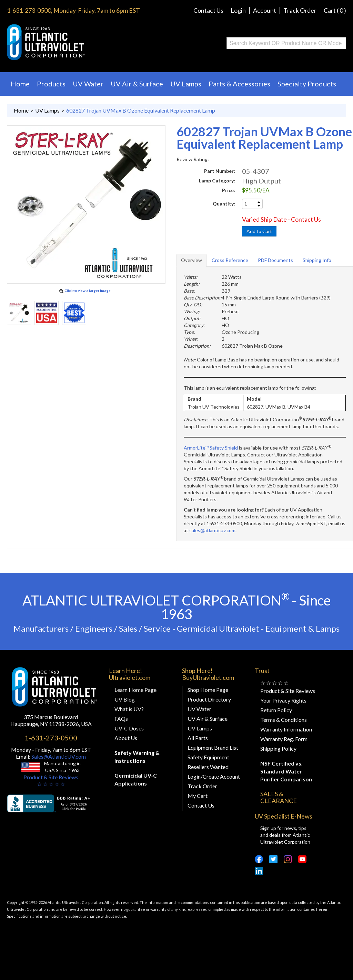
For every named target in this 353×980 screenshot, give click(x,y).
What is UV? (129, 709)
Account (265, 10)
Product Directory (209, 699)
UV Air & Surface (137, 84)
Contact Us (208, 10)
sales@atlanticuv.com (212, 530)
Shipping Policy (278, 749)
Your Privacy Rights (283, 700)
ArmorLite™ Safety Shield (211, 448)
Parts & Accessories (239, 84)
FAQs (121, 719)
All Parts (198, 738)
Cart (335, 10)
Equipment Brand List (213, 747)
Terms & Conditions (284, 720)
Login (238, 10)
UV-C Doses (129, 728)
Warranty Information (286, 729)
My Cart (198, 796)
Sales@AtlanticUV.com (58, 756)
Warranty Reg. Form (284, 739)
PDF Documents (275, 260)
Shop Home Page (208, 690)
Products (51, 84)
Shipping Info (317, 260)
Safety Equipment (208, 757)
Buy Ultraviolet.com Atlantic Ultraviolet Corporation (74, 42)
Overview (191, 260)
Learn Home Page (135, 690)
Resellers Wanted (208, 767)
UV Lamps (186, 84)
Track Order (300, 10)
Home (20, 84)
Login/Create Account (214, 776)
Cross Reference (230, 260)
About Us (126, 738)
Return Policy (276, 710)
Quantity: (224, 204)
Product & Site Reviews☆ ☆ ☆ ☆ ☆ (51, 781)
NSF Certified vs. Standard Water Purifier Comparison (286, 771)
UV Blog (125, 699)
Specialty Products (307, 84)
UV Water (88, 84)
